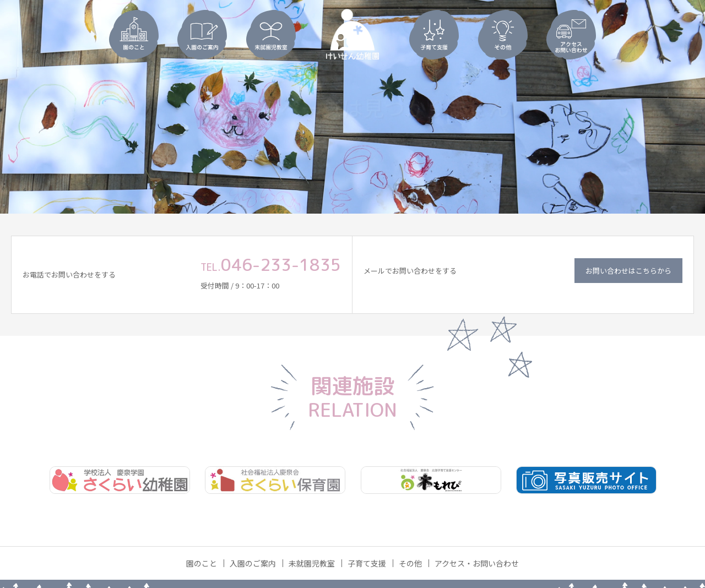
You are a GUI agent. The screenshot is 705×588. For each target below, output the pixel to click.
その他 (410, 563)
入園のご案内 (253, 563)
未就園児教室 (312, 563)
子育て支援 (367, 563)
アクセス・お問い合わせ (477, 563)
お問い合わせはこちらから (628, 271)
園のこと (202, 563)
